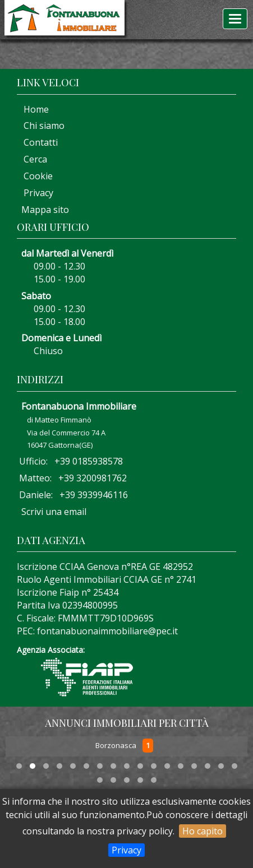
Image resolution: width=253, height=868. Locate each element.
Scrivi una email (54, 512)
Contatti (37, 142)
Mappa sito (44, 210)
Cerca (32, 159)
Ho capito (203, 831)
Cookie (35, 176)
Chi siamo (41, 126)
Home (33, 109)
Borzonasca (117, 746)
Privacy (127, 850)
